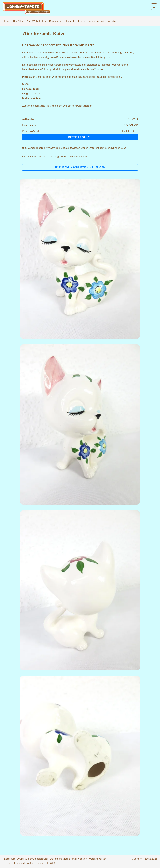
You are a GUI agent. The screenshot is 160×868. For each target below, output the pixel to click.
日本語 (51, 863)
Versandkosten (36, 148)
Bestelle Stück (80, 137)
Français (19, 863)
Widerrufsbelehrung (36, 859)
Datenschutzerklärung (63, 859)
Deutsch (7, 863)
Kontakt (82, 859)
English (30, 863)
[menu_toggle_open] (154, 7)
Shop (6, 21)
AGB (20, 859)
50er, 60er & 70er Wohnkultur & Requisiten (37, 21)
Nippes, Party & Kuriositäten (103, 21)
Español (41, 863)
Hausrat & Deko (74, 21)
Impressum (9, 859)
